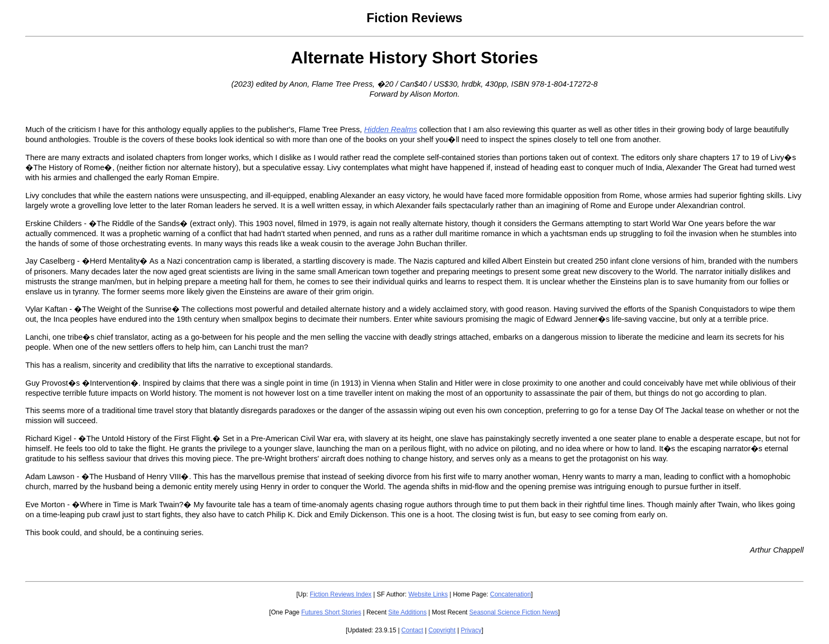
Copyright (442, 630)
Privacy (471, 630)
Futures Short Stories (331, 612)
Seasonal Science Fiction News (514, 612)
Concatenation (510, 594)
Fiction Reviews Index (341, 594)
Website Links (428, 594)
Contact (412, 630)
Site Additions (407, 612)
